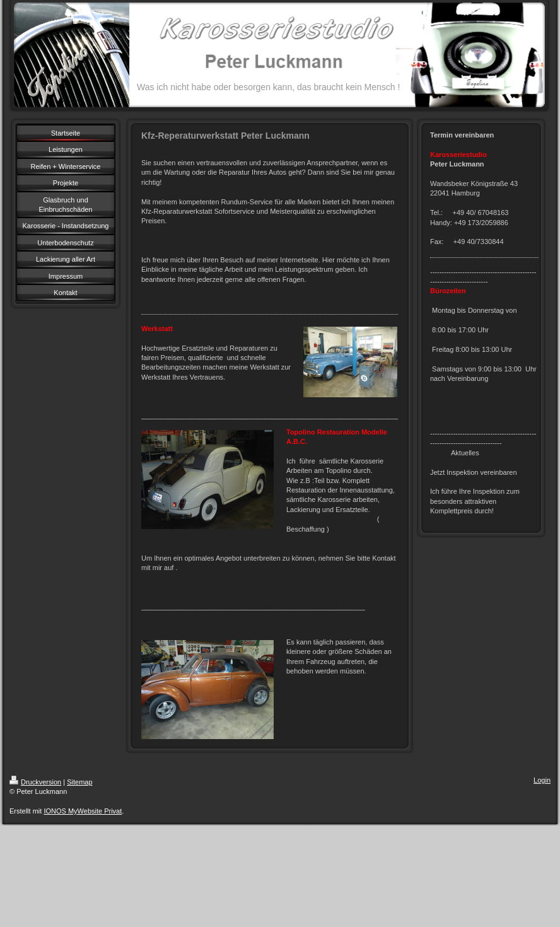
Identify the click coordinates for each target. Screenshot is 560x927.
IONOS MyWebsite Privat (83, 811)
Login (542, 780)
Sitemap (79, 782)
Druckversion (35, 782)
